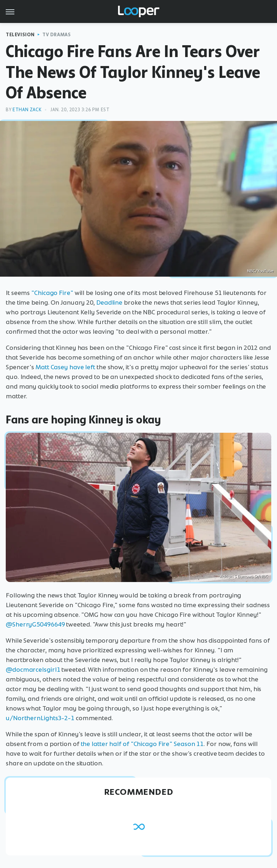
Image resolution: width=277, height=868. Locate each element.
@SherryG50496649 (35, 624)
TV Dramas (57, 35)
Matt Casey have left (65, 367)
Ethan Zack (27, 110)
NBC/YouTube (260, 271)
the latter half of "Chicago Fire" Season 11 (142, 744)
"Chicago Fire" (52, 293)
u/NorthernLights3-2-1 (40, 718)
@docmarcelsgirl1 (33, 670)
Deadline (109, 302)
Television (20, 35)
